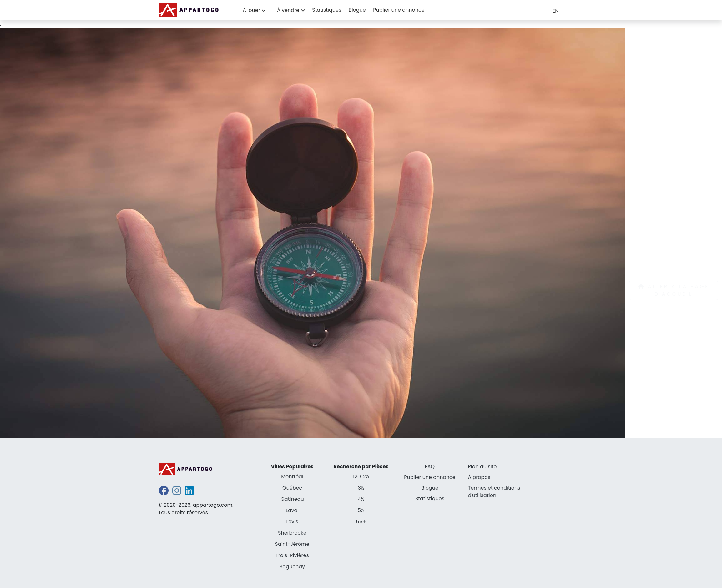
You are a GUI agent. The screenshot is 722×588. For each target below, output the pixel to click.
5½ (361, 510)
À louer (251, 10)
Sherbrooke (292, 533)
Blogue (357, 10)
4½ (361, 499)
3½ (361, 488)
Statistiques (327, 10)
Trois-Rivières (292, 555)
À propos (479, 477)
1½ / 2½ (361, 477)
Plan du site (482, 467)
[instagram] (177, 493)
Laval (292, 510)
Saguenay (292, 567)
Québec (292, 488)
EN (555, 11)
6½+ (361, 522)
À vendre (288, 10)
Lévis (292, 522)
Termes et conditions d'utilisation (494, 492)
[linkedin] (189, 493)
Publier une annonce (399, 10)
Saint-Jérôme (292, 544)
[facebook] (164, 493)
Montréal (292, 477)
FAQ (430, 467)
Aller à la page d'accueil (674, 290)
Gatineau (292, 499)
